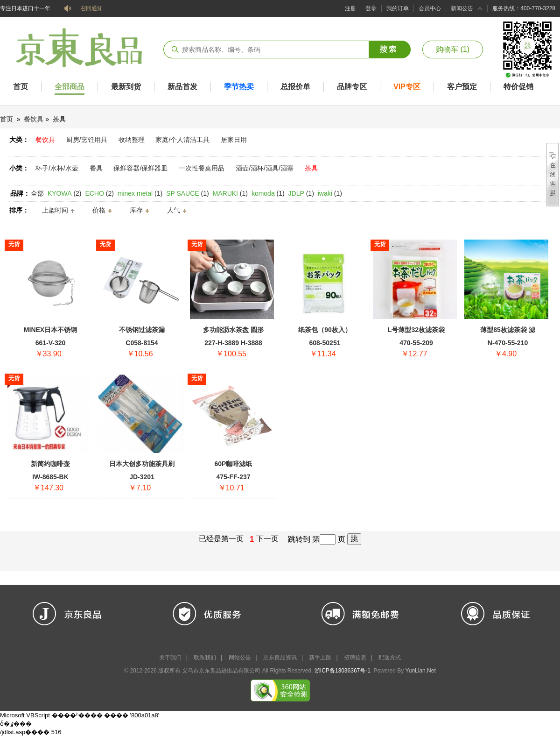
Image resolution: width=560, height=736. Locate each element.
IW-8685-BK (50, 477)
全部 (37, 193)
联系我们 (205, 658)
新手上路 (320, 658)
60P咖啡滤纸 (234, 464)
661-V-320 (51, 343)
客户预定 (462, 87)
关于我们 (170, 658)
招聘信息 (355, 658)
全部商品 (70, 87)
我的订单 (398, 8)
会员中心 (430, 8)
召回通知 (91, 8)
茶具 (311, 168)
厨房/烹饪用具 (87, 140)
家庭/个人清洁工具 (182, 140)
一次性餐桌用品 (202, 168)
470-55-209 (416, 343)
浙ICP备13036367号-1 (343, 671)
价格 (99, 210)
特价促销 (518, 87)
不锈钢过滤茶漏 (142, 330)
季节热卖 (239, 87)
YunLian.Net (420, 671)
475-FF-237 (233, 477)
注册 (350, 8)
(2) (65, 193)
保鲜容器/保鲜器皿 (140, 168)
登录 (371, 8)
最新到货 (126, 87)
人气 (174, 210)
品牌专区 (352, 87)
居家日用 (234, 140)
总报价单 (295, 87)
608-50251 (325, 343)
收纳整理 (132, 140)
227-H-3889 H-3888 (233, 343)
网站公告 (240, 658)
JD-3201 (142, 477)
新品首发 (182, 87)
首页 (21, 87)
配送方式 (390, 658)
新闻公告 (462, 8)
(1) (140, 193)
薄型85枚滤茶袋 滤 (507, 330)
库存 (136, 210)
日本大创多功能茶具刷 (142, 464)
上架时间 (55, 210)
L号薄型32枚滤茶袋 (416, 330)
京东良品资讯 (280, 658)
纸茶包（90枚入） (325, 330)
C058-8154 (142, 343)
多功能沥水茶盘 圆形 (233, 330)
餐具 (96, 168)
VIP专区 (407, 87)
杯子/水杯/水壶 (57, 168)
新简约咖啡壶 (50, 464)
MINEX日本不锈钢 (50, 330)
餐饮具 (34, 119)
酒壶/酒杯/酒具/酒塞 (265, 168)
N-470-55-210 (508, 343)
